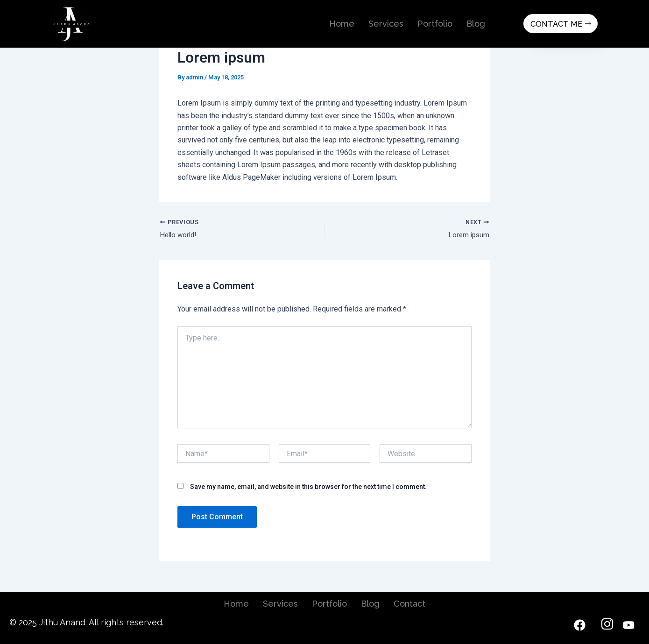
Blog (476, 24)
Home (342, 24)
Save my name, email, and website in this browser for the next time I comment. (308, 488)
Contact (409, 604)
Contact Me (559, 24)
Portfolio (435, 24)
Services (386, 24)
